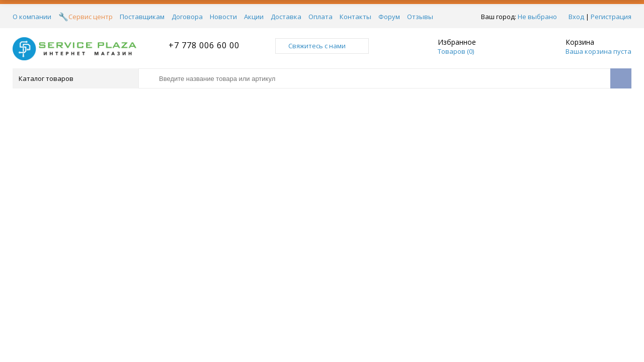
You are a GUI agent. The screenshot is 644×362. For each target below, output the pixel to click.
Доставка (286, 17)
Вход (576, 17)
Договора (187, 17)
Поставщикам (142, 17)
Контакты (355, 17)
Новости (223, 17)
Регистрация (611, 17)
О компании (32, 17)
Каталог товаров (75, 78)
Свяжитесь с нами (322, 46)
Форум (389, 17)
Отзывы (420, 17)
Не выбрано (537, 17)
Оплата (320, 17)
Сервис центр (91, 17)
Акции (254, 17)
